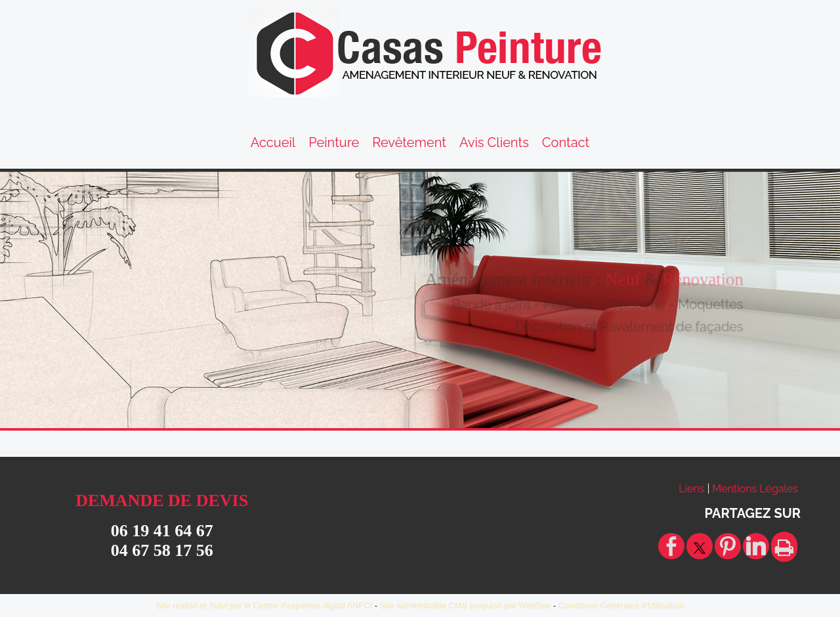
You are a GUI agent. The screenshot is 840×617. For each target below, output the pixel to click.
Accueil (273, 142)
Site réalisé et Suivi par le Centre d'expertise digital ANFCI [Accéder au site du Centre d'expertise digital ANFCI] (264, 606)
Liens (691, 489)
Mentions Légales (755, 489)
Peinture (334, 142)
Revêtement (409, 142)
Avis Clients (494, 142)
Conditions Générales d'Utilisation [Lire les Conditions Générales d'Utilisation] (621, 606)
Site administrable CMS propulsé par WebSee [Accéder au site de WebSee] (466, 606)
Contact (566, 142)
